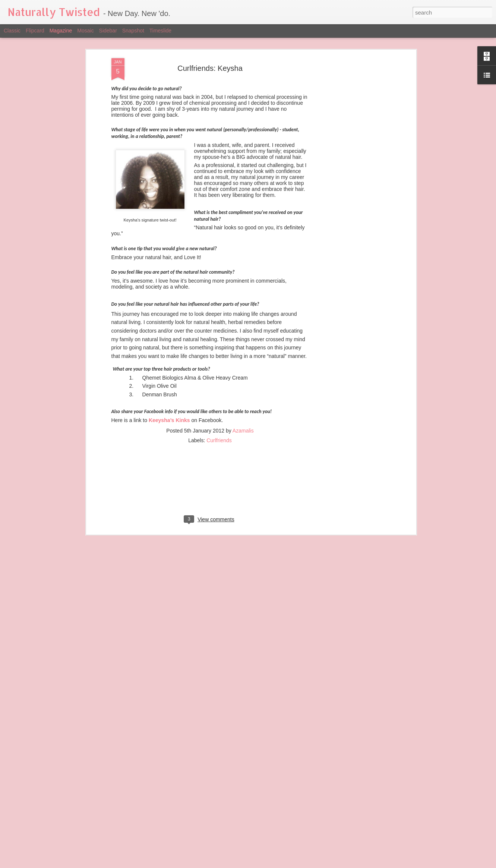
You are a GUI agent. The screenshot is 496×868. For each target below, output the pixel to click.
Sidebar (108, 31)
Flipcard (35, 31)
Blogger (316, 864)
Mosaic (85, 31)
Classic (12, 31)
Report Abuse (338, 864)
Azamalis (243, 367)
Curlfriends (219, 376)
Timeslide (160, 31)
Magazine (61, 31)
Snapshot (133, 31)
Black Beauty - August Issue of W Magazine (231, 775)
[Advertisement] (210, 424)
